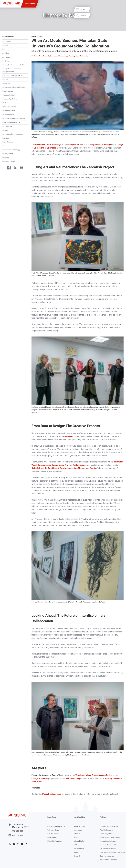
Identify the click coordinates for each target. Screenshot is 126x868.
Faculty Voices (8, 91)
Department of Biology (101, 145)
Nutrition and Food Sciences (13, 134)
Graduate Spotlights (10, 99)
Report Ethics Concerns (108, 860)
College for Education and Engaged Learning (12, 70)
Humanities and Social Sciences (14, 119)
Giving (76, 852)
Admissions (7, 41)
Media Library (52, 837)
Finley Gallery (68, 436)
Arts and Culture (79, 841)
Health (5, 103)
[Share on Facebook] (8, 168)
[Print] (20, 168)
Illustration (118, 462)
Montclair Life (7, 126)
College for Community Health (13, 65)
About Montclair (79, 826)
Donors (5, 79)
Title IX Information (107, 830)
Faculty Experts (53, 834)
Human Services (8, 115)
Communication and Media (12, 75)
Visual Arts (63, 465)
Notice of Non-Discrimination (110, 837)
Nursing (5, 130)
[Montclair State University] (11, 4)
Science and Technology (11, 150)
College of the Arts (75, 145)
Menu (120, 9)
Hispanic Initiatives (9, 107)
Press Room (30, 4)
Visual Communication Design (45, 465)
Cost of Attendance (107, 856)
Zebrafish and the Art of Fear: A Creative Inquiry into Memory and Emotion (65, 468)
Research (6, 146)
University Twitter (10, 844)
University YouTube (22, 844)
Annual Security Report (108, 841)
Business (6, 61)
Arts (4, 49)
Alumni (5, 45)
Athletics (6, 53)
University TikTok (26, 844)
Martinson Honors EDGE (11, 122)
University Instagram (18, 844)
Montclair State (79, 817)
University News (8, 36)
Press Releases (8, 142)
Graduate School (8, 95)
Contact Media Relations (56, 826)
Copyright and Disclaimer (109, 826)
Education (6, 83)
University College (9, 162)
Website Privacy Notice (108, 848)
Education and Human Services (14, 87)
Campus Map (16, 835)
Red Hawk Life (79, 848)
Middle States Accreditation (110, 845)
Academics (78, 830)
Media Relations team (52, 794)
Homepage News (9, 111)
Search (121, 16)
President (6, 138)
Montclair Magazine (54, 841)
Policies (103, 817)
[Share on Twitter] (14, 168)
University (6, 158)
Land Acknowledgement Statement (112, 852)
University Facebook (14, 844)
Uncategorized (8, 154)
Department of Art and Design (48, 145)
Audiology (6, 57)
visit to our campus (74, 779)
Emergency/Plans (106, 834)
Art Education (79, 465)
